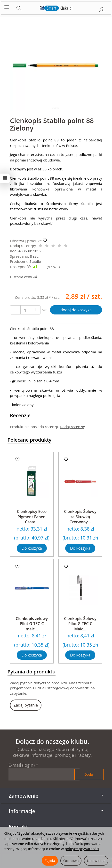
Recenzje (20, 415)
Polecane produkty (29, 440)
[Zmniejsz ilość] (35, 310)
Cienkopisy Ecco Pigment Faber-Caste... (32, 517)
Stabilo (35, 261)
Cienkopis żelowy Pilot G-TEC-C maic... (32, 624)
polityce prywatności (82, 849)
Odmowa (71, 861)
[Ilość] (25, 310)
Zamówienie (56, 796)
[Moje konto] (102, 8)
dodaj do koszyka (76, 310)
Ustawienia (96, 861)
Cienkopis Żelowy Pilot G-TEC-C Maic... (80, 624)
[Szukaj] (19, 7)
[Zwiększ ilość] (15, 310)
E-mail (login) (22, 765)
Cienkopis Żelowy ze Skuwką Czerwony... (80, 517)
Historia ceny (23, 277)
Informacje (56, 811)
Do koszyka (32, 548)
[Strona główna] (56, 7)
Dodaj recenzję (72, 427)
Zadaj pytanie (26, 705)
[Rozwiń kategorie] (7, 7)
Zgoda (50, 861)
